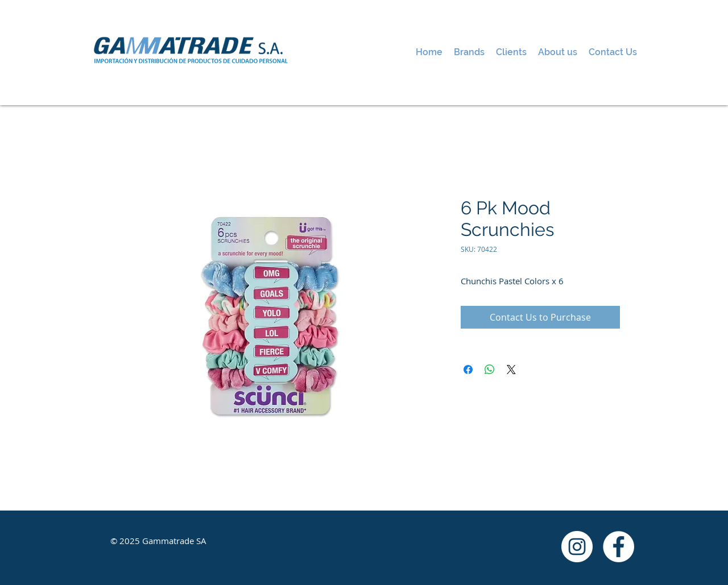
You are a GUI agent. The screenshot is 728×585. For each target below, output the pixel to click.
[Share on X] (511, 370)
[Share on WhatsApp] (490, 370)
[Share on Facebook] (468, 370)
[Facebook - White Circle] (619, 547)
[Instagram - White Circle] (577, 547)
